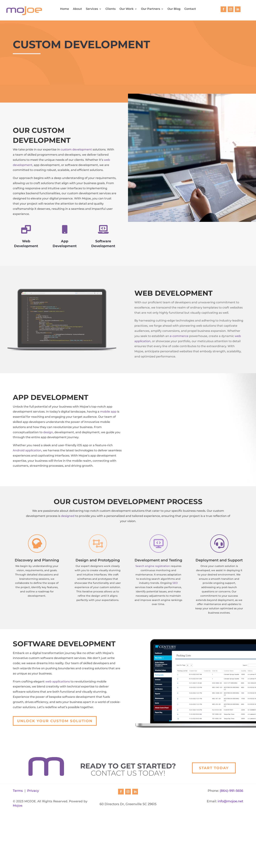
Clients (110, 9)
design (48, 447)
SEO (175, 598)
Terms (18, 843)
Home (65, 9)
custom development (76, 149)
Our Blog (174, 9)
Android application (27, 465)
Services (92, 9)
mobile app (108, 426)
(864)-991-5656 (231, 843)
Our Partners (150, 9)
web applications (58, 696)
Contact (190, 9)
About (77, 9)
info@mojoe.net (230, 854)
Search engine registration (153, 581)
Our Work (126, 9)
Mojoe (18, 858)
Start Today (214, 806)
